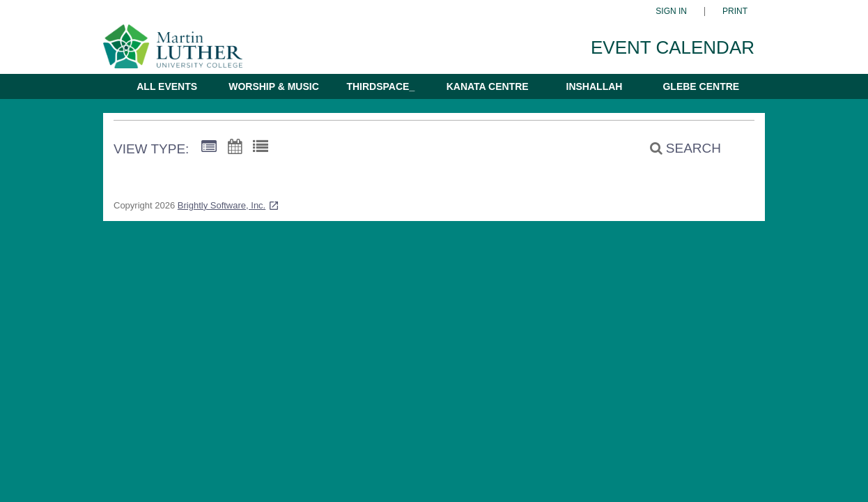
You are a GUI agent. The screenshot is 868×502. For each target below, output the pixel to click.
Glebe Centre (701, 86)
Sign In (671, 12)
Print (735, 12)
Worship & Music (274, 86)
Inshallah (595, 86)
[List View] (261, 147)
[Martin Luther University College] (183, 53)
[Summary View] (209, 147)
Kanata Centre (488, 86)
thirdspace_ (380, 86)
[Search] (678, 149)
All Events (167, 86)
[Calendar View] (235, 147)
